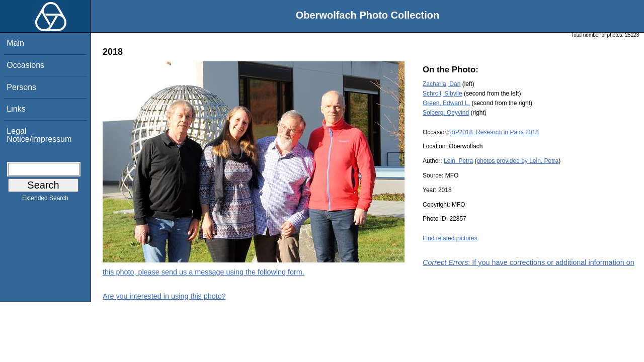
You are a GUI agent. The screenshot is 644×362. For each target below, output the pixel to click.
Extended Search (45, 200)
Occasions (25, 65)
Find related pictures (450, 238)
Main (15, 43)
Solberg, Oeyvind (446, 113)
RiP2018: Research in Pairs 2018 (494, 132)
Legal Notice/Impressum (39, 135)
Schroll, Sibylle (442, 94)
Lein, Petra (458, 161)
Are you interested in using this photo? (164, 296)
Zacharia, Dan (441, 84)
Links (16, 109)
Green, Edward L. (446, 103)
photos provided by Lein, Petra (517, 161)
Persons (21, 87)
